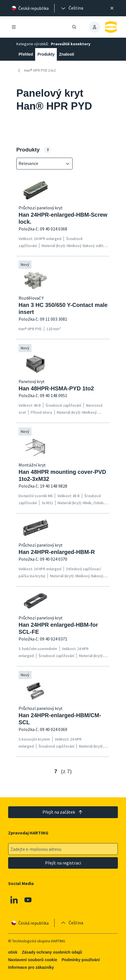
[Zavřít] (112, 8)
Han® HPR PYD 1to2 (36, 71)
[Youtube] (28, 900)
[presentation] (72, 8)
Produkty (46, 54)
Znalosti (67, 54)
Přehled (26, 54)
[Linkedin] (14, 900)
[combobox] (40, 164)
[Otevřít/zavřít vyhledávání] (74, 27)
